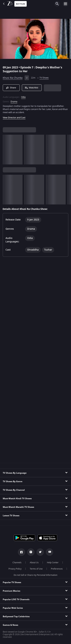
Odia (23, 97)
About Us (34, 563)
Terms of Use (36, 569)
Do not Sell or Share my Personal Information (35, 575)
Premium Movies (12, 591)
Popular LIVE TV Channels (16, 599)
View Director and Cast (14, 118)
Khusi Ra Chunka (13, 78)
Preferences (57, 569)
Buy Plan (21, 4)
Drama (14, 102)
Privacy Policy (15, 569)
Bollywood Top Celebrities (16, 617)
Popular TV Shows (12, 582)
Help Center (53, 563)
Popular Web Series (13, 608)
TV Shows (44, 78)
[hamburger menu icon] (65, 4)
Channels (17, 563)
